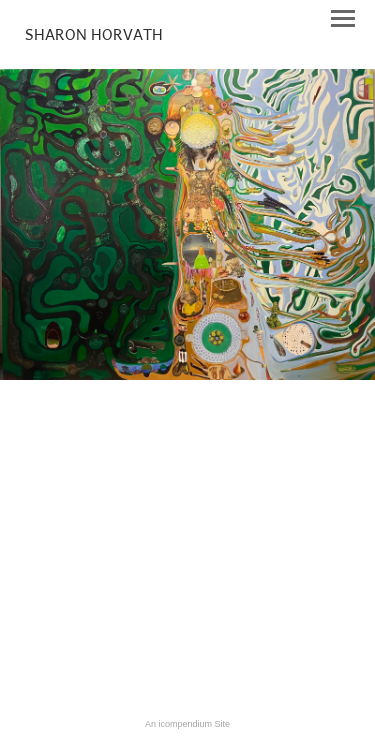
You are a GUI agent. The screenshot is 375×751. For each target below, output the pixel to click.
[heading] (94, 36)
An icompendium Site (187, 724)
